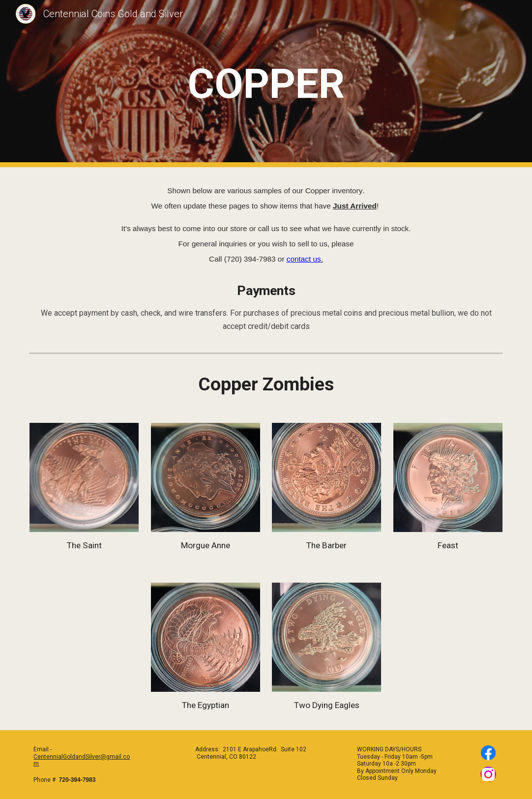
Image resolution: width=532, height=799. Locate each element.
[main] (266, 84)
